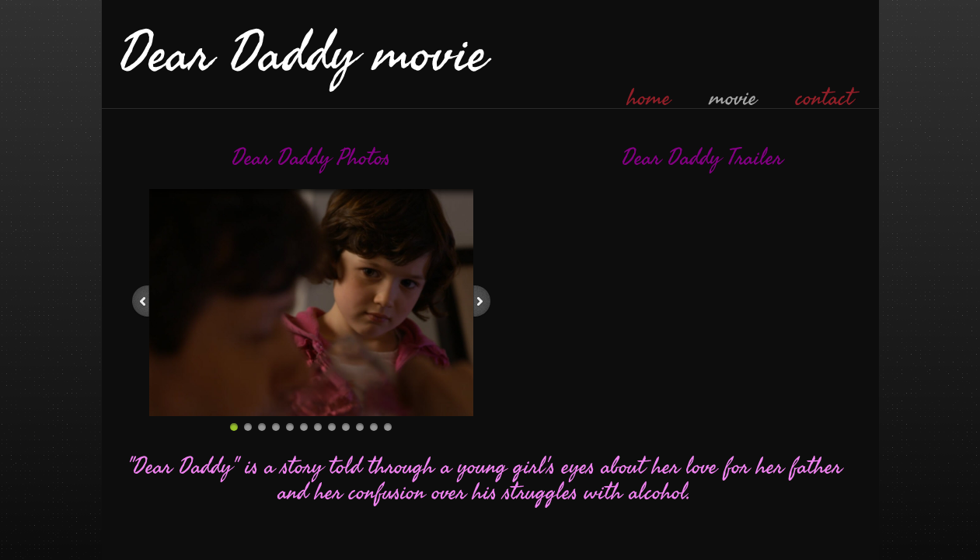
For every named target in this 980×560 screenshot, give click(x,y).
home (649, 98)
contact (825, 98)
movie (733, 98)
